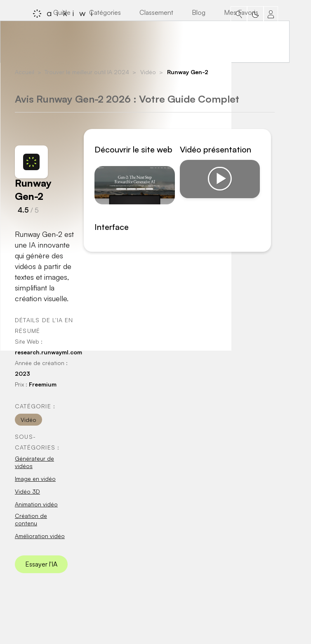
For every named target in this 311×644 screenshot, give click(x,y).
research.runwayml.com (48, 352)
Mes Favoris (241, 12)
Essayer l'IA (41, 564)
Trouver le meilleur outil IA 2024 (87, 72)
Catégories (105, 12)
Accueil (25, 72)
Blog (199, 12)
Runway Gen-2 (188, 72)
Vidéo (148, 72)
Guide (62, 12)
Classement (156, 12)
